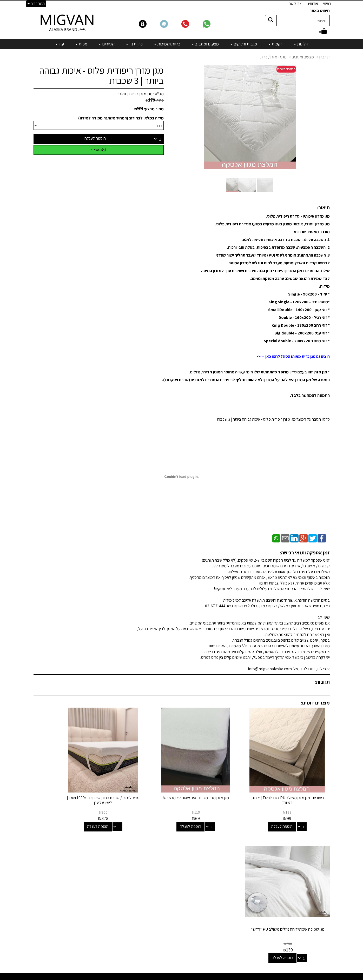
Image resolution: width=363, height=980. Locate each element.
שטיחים (223, 894)
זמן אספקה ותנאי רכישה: (305, 553)
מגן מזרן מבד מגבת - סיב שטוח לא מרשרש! (220, 784)
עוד (60, 44)
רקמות (223, 858)
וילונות (224, 851)
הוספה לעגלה (95, 138)
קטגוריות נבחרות (211, 841)
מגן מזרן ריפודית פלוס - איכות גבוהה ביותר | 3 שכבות (101, 75)
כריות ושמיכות (218, 879)
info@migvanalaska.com (95, 872)
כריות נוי (223, 887)
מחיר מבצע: (154, 109)
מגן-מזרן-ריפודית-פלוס (136, 94)
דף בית (324, 57)
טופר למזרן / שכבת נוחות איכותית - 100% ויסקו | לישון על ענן (143, 784)
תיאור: (323, 207)
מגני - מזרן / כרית (273, 57)
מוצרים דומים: (315, 703)
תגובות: (322, 682)
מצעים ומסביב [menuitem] (205, 44)
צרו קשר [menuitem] (295, 4)
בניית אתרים (161, 977)
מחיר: (155, 100)
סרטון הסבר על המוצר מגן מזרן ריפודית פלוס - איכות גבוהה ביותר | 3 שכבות (273, 419)
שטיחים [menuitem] (107, 44)
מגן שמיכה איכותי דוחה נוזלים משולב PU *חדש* (67, 784)
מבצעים (222, 915)
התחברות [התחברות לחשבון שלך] (36, 4)
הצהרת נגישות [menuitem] (319, 873)
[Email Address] (224, 924)
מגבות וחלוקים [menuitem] (244, 44)
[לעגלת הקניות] (323, 32)
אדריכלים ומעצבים (112, 957)
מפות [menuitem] (81, 44)
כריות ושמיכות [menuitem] (167, 44)
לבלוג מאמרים (115, 943)
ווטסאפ (98, 150)
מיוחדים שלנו (219, 908)
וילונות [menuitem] (301, 44)
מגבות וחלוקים (217, 865)
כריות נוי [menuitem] (134, 44)
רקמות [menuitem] (275, 44)
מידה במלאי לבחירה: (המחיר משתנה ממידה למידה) (121, 118)
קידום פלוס (175, 977)
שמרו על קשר (113, 841)
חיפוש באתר (320, 11)
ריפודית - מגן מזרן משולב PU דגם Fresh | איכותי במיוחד (295, 784)
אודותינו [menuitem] (312, 4)
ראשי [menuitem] (327, 4)
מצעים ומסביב (303, 57)
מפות (224, 901)
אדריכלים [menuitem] (323, 867)
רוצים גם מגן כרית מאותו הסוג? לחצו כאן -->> (293, 356)
